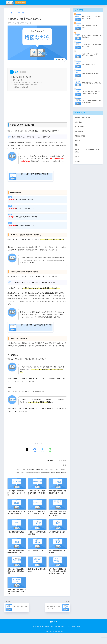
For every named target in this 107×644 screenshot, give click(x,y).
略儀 (44, 484)
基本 (18, 484)
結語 (64, 484)
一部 (36, 480)
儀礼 (63, 480)
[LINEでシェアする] (50, 461)
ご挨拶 (23, 480)
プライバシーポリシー (73, 638)
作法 (47, 480)
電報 (76, 145)
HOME (54, 633)
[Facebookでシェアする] (35, 462)
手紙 (34, 484)
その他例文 (78, 161)
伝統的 (41, 480)
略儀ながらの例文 (18, 80)
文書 (39, 484)
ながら (30, 480)
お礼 (18, 480)
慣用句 (29, 484)
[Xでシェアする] (27, 462)
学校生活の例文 (80, 136)
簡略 (59, 484)
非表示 (23, 72)
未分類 (77, 157)
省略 (54, 484)
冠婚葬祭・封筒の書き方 (82, 118)
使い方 (53, 480)
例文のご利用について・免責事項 (55, 638)
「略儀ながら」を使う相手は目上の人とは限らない (27, 82)
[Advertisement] (37, 106)
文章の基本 (62, 472)
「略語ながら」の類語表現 (20, 87)
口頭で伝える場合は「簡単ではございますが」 (26, 85)
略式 (49, 484)
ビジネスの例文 (80, 127)
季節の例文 (78, 140)
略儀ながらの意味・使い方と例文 (21, 77)
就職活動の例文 (80, 131)
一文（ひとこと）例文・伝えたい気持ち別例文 (87, 151)
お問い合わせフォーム (38, 638)
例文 (58, 480)
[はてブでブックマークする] (42, 462)
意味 (23, 484)
